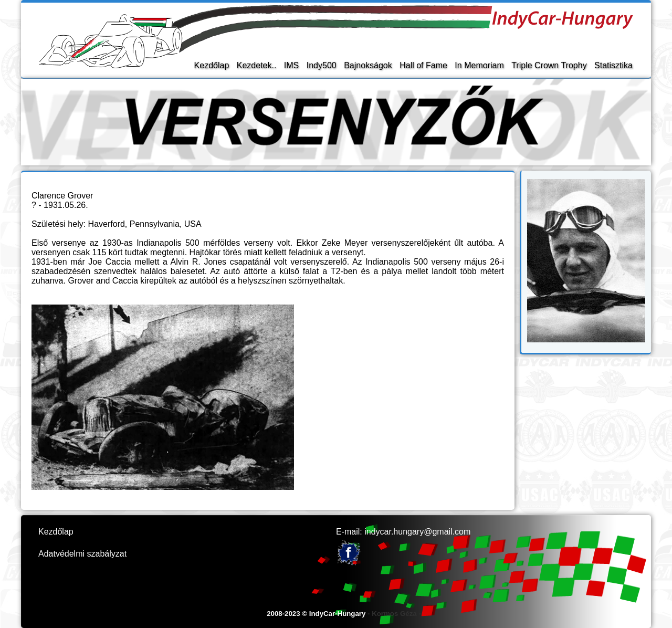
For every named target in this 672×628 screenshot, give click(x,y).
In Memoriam (479, 65)
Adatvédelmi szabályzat (82, 554)
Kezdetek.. (257, 65)
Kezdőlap (212, 65)
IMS (291, 65)
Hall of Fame (423, 65)
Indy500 (322, 65)
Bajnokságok (368, 65)
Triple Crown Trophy (549, 65)
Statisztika (613, 65)
